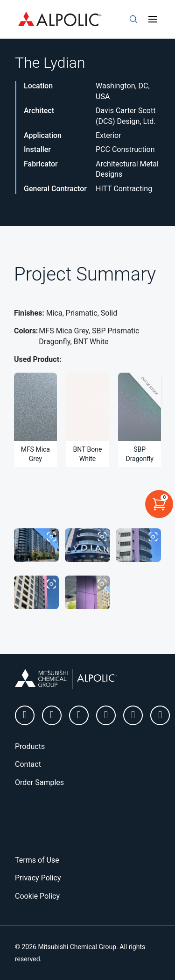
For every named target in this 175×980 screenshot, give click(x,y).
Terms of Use (37, 860)
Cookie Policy (37, 896)
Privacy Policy (38, 878)
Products (30, 746)
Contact (28, 764)
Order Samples (39, 782)
